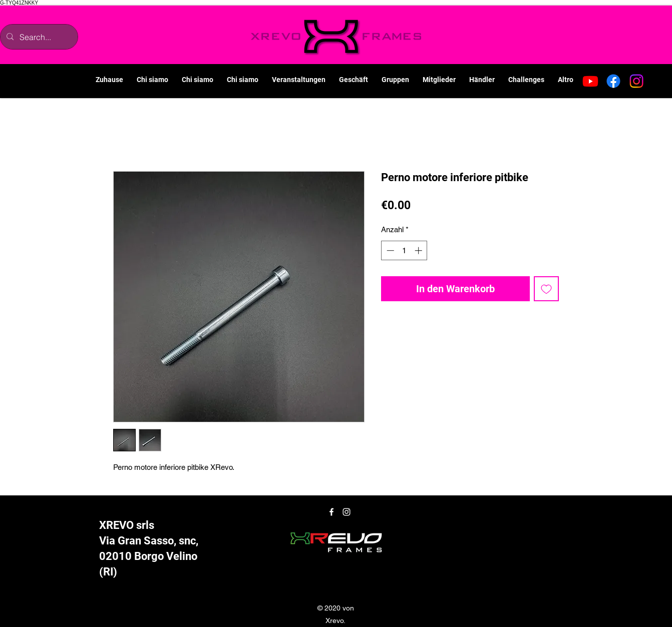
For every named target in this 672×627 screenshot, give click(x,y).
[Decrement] (389, 250)
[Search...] (38, 37)
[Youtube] (590, 81)
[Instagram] (636, 81)
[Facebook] (613, 81)
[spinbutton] (404, 250)
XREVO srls (127, 525)
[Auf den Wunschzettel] (546, 289)
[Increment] (419, 250)
